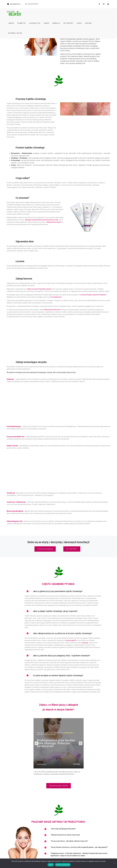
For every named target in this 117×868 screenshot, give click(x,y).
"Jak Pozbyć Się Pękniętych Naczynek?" (63, 829)
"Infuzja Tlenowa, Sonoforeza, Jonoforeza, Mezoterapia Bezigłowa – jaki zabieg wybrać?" (79, 847)
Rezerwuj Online (15, 33)
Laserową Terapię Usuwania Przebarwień (93, 295)
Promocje (56, 23)
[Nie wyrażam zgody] (114, 863)
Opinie (79, 23)
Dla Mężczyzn (35, 23)
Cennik (46, 23)
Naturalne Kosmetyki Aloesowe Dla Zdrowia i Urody (42, 220)
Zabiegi (11, 23)
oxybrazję (85, 643)
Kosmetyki (22, 23)
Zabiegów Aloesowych (54, 222)
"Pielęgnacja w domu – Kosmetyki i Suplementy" (66, 853)
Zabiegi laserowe (24, 279)
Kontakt (89, 23)
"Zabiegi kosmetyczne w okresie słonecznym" (65, 835)
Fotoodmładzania (56, 297)
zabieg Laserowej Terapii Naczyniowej (39, 289)
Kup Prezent (69, 23)
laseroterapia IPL (71, 640)
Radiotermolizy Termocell (52, 310)
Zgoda (51, 865)
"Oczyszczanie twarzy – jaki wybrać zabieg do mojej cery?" (69, 841)
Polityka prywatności (63, 865)
